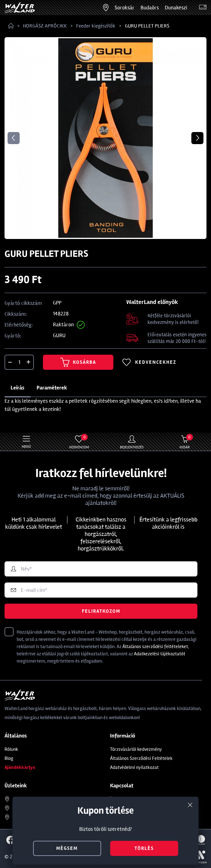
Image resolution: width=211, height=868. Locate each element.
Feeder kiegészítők (96, 26)
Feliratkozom (101, 611)
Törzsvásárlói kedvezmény (136, 749)
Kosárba (78, 362)
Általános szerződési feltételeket (155, 647)
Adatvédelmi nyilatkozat (134, 767)
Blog (9, 758)
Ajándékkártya (20, 767)
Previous (14, 138)
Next (197, 138)
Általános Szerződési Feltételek (141, 758)
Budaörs (150, 8)
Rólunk (11, 749)
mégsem (67, 848)
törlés (144, 848)
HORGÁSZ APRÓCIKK (45, 26)
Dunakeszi (176, 8)
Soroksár (125, 8)
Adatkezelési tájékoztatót (160, 654)
